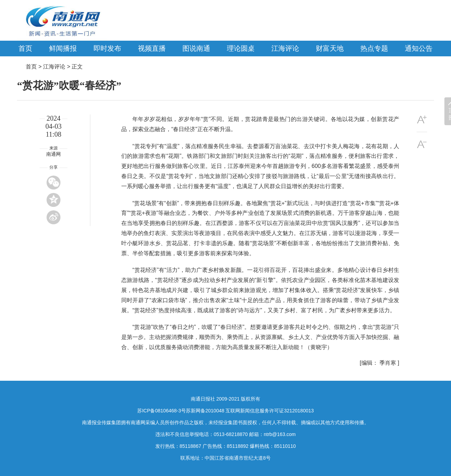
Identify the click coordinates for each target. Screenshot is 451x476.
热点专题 (374, 48)
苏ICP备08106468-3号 (162, 411)
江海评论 (285, 48)
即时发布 (107, 48)
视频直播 (152, 48)
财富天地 (330, 48)
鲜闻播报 (63, 48)
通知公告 (419, 48)
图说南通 (196, 48)
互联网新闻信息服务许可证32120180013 (270, 411)
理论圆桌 (241, 48)
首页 (25, 48)
